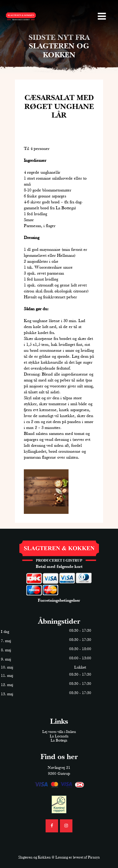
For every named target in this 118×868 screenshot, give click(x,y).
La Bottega (59, 741)
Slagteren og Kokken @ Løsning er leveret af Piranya (59, 857)
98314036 (14, 3)
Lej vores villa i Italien (59, 732)
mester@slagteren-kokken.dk (52, 3)
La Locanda (59, 736)
